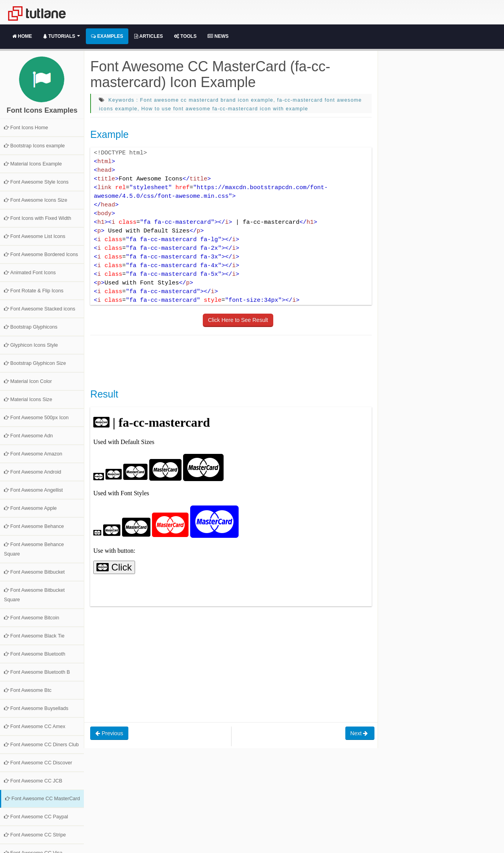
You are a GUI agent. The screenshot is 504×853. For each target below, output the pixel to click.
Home (22, 36)
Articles (149, 36)
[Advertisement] (233, 361)
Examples (107, 36)
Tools (185, 36)
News (218, 36)
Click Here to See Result (238, 320)
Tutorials (61, 36)
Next (360, 733)
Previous (109, 733)
